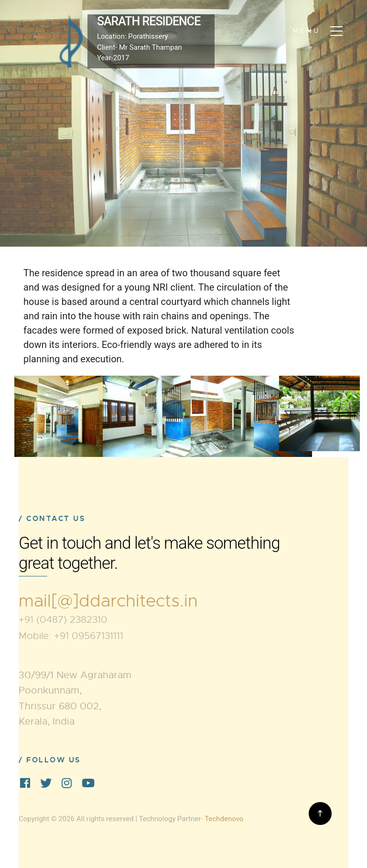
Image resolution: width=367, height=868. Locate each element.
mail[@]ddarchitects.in (108, 601)
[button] (34, 416)
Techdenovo (224, 819)
